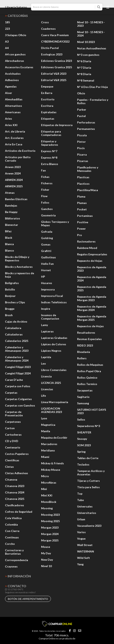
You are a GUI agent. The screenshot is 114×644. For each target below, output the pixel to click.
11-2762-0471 (14, 589)
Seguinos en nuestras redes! (20, 592)
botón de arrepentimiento (28, 599)
